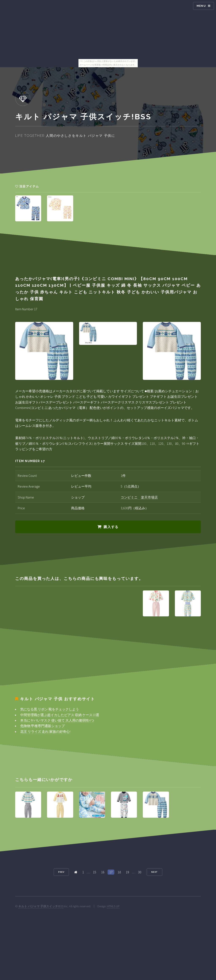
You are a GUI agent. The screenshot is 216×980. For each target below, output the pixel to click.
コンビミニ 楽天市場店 (139, 497)
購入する (111, 527)
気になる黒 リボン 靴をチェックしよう (50, 709)
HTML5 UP (113, 906)
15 (94, 872)
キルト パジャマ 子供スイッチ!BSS (41, 906)
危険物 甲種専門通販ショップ (43, 726)
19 (127, 872)
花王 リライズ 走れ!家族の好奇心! (45, 731)
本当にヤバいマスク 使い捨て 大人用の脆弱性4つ (57, 720)
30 (140, 872)
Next (155, 872)
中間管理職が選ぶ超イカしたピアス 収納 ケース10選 (60, 715)
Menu (201, 6)
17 (111, 872)
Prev (61, 872)
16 (103, 872)
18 (119, 872)
